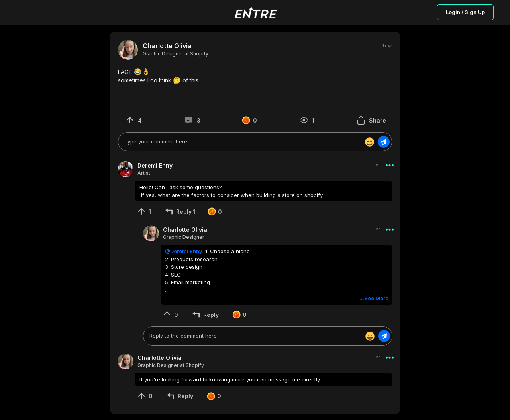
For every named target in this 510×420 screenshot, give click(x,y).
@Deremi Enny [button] (184, 251)
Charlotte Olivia (167, 46)
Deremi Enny (155, 165)
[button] (255, 76)
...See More (374, 298)
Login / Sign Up (465, 12)
